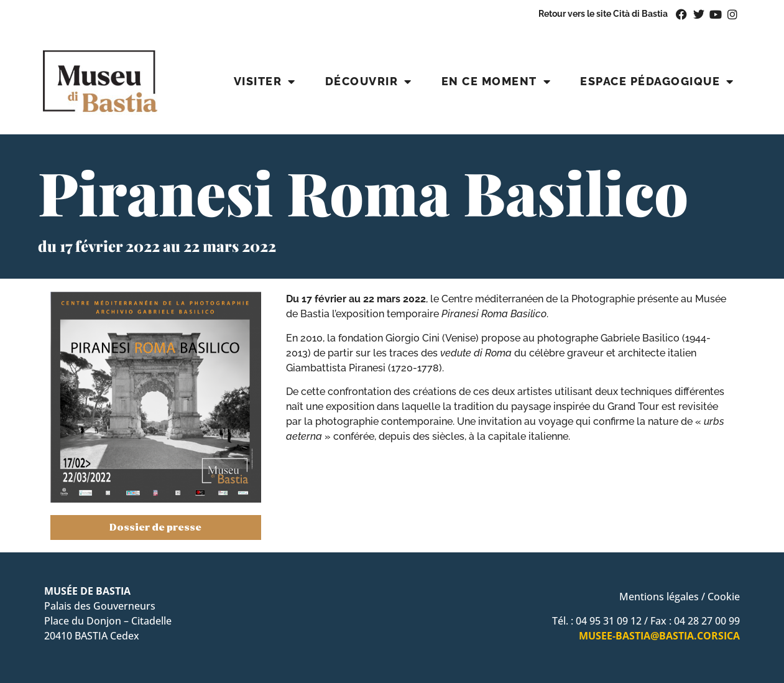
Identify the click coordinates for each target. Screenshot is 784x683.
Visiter (265, 81)
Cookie (724, 597)
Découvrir (369, 81)
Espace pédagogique (657, 81)
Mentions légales (659, 597)
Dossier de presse (155, 527)
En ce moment (496, 81)
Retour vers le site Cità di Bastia (603, 13)
